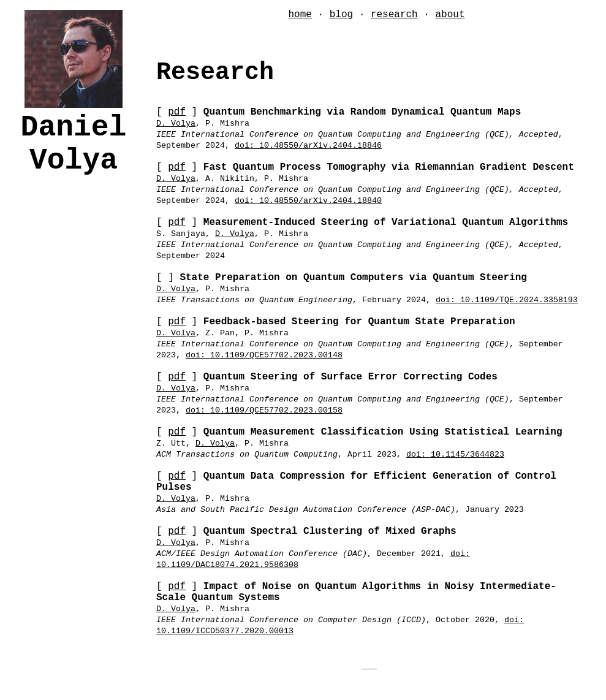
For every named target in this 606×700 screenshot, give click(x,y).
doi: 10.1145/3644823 (455, 455)
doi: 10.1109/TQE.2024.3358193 (507, 300)
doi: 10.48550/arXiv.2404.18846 (308, 146)
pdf (177, 112)
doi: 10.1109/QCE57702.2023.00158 (264, 410)
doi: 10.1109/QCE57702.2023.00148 (264, 355)
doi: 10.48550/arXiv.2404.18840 (308, 201)
